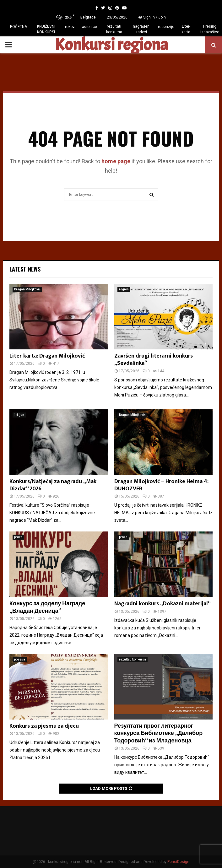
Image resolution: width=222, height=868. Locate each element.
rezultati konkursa (114, 29)
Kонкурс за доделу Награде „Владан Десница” (47, 607)
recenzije (166, 27)
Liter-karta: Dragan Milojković (47, 356)
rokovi (70, 27)
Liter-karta (186, 29)
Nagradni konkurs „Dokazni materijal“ (162, 604)
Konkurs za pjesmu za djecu (44, 726)
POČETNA (19, 27)
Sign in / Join (152, 17)
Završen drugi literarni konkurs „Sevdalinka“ (154, 360)
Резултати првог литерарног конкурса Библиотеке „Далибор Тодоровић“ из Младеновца (159, 733)
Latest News (25, 269)
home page (116, 161)
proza (18, 537)
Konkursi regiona (111, 45)
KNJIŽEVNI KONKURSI (46, 29)
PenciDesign (178, 862)
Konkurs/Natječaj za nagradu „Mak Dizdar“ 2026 (53, 485)
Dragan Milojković (27, 289)
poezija (20, 659)
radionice (89, 27)
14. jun (19, 415)
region (124, 289)
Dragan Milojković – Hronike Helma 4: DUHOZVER (161, 485)
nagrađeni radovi (142, 29)
